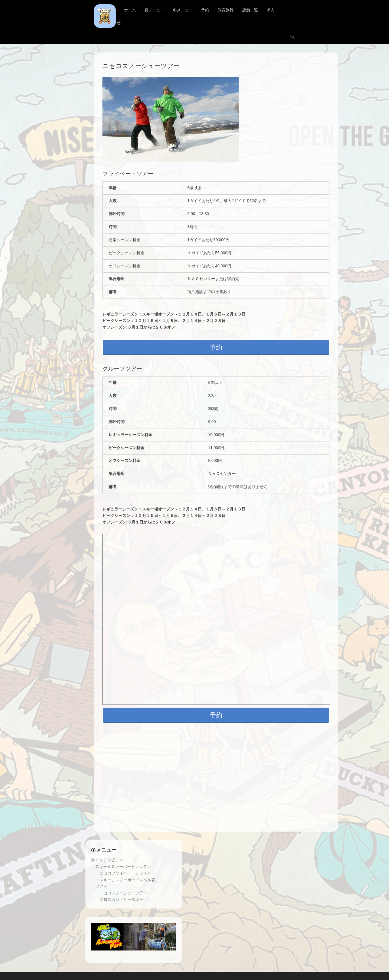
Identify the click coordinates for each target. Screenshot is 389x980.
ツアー (101, 886)
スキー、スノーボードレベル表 (127, 880)
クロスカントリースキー (121, 899)
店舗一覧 (250, 10)
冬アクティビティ (107, 860)
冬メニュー (183, 10)
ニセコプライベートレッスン (125, 873)
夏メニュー (154, 10)
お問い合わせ (109, 23)
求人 (270, 10)
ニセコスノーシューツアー (123, 893)
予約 (205, 10)
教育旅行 (226, 10)
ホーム (130, 10)
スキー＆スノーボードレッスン (123, 867)
